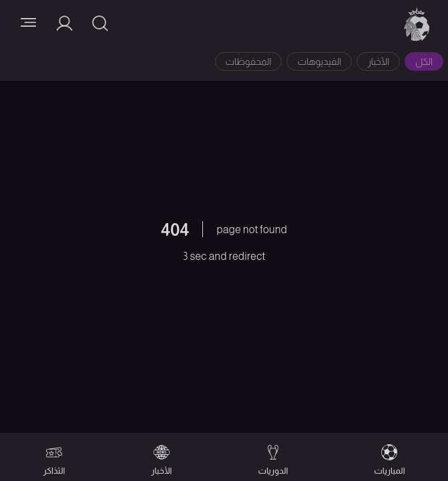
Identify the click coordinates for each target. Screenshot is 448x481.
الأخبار (378, 61)
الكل (424, 61)
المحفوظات (249, 61)
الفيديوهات (319, 61)
